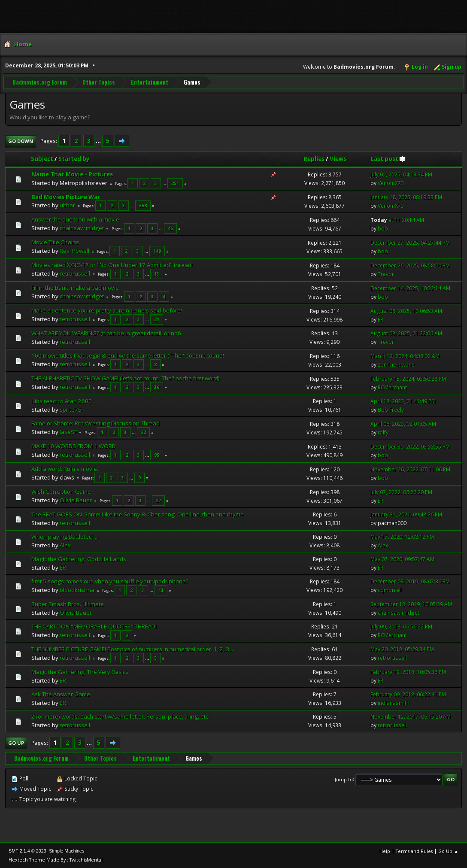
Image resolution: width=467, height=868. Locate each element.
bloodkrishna (77, 589)
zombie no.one (396, 364)
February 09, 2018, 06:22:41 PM (408, 694)
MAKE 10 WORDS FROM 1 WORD (74, 446)
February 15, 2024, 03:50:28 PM (408, 378)
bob (383, 228)
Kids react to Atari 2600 (62, 401)
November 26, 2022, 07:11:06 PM (410, 469)
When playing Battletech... (65, 536)
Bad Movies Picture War (66, 197)
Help (385, 851)
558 (143, 206)
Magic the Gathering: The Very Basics (80, 671)
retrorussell (75, 273)
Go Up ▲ (448, 851)
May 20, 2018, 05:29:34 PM (402, 649)
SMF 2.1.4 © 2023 (27, 850)
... (99, 140)
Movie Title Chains (55, 242)
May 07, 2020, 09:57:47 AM (402, 559)
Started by (74, 158)
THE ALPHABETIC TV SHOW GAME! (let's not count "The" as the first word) (126, 378)
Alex (65, 545)
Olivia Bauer (76, 500)
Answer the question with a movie (75, 219)
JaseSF (68, 431)
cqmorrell (390, 590)
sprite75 (71, 409)
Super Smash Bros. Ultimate (68, 604)
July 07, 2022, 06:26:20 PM (401, 492)
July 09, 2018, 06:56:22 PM (401, 626)
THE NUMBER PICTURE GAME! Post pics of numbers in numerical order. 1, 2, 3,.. (132, 649)
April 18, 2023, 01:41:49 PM (403, 401)
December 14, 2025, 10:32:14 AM (410, 288)
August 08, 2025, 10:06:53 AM (406, 311)
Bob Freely (391, 409)
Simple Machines (67, 850)
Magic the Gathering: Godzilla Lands (79, 558)
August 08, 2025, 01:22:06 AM (406, 333)
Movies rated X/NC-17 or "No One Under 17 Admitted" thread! (112, 264)
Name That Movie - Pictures (72, 174)
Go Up (16, 742)
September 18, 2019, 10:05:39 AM (411, 604)
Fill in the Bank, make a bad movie (75, 287)
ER (381, 319)
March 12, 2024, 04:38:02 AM (405, 356)
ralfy (383, 432)
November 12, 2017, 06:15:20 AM (411, 716)
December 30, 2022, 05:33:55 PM (410, 446)
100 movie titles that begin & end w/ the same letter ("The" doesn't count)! (128, 355)
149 (157, 251)
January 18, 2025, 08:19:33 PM (406, 197)
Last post (388, 158)
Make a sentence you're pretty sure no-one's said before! (107, 310)
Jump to (344, 779)
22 (143, 432)
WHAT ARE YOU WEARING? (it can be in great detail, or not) (106, 333)
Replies (314, 158)
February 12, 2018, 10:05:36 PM (408, 672)
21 (157, 319)
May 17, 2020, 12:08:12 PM (402, 536)
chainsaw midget (82, 228)
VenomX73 (391, 183)
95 (157, 455)
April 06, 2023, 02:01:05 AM (403, 423)
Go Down (21, 141)
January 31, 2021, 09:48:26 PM (406, 514)
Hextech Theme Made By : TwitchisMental (56, 859)
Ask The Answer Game (61, 694)
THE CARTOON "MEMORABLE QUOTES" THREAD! (94, 626)
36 (157, 387)
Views (338, 158)
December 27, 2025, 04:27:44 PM (410, 242)
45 (170, 228)
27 (158, 500)
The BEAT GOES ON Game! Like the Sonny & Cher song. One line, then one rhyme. (138, 514)
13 (157, 273)
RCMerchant (392, 387)
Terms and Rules (414, 851)
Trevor (386, 274)
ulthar (67, 205)
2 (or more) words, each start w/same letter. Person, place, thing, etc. (120, 716)
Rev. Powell (74, 250)
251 (175, 183)
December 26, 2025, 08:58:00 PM (410, 265)
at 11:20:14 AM (397, 220)
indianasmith (394, 703)
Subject (42, 158)
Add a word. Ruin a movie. (65, 468)
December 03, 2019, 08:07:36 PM (410, 581)
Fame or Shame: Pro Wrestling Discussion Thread (96, 423)
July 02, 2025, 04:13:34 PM (401, 174)
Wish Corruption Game (61, 491)
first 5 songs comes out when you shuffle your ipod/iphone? (110, 581)
